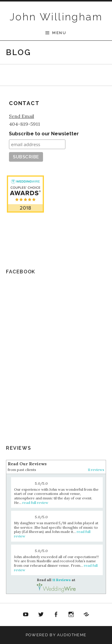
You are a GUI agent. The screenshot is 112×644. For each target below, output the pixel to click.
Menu (59, 33)
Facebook (56, 615)
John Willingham (56, 17)
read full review (35, 503)
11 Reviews (25, 248)
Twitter (41, 615)
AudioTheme (72, 635)
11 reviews (96, 470)
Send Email (22, 116)
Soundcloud (86, 615)
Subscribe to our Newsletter (44, 134)
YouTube (26, 615)
